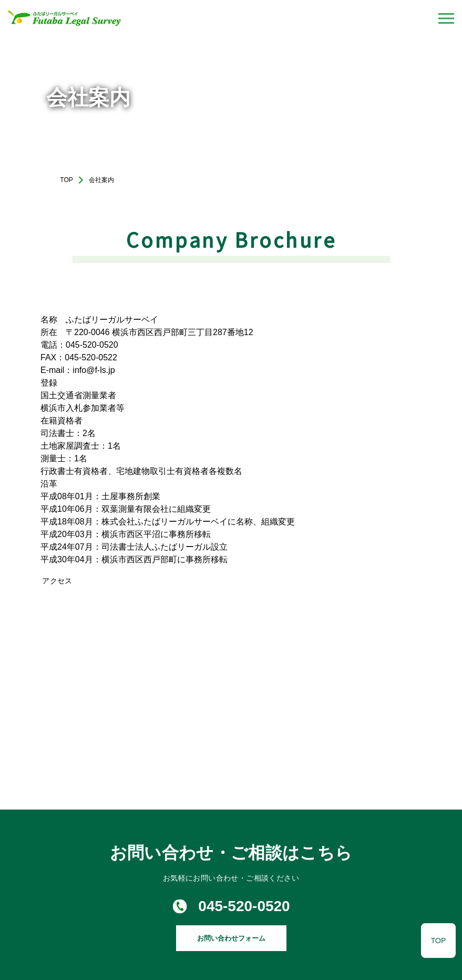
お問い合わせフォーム (231, 938)
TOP (66, 180)
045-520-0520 (244, 906)
